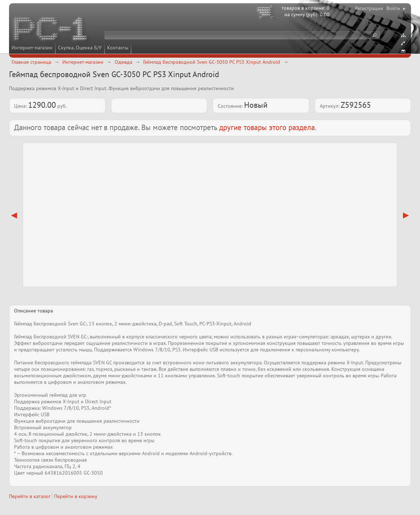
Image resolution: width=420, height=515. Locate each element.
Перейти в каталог (30, 496)
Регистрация (369, 8)
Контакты (118, 48)
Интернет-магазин (32, 48)
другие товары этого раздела (267, 127)
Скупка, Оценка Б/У (80, 48)
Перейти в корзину (76, 496)
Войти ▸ (396, 8)
